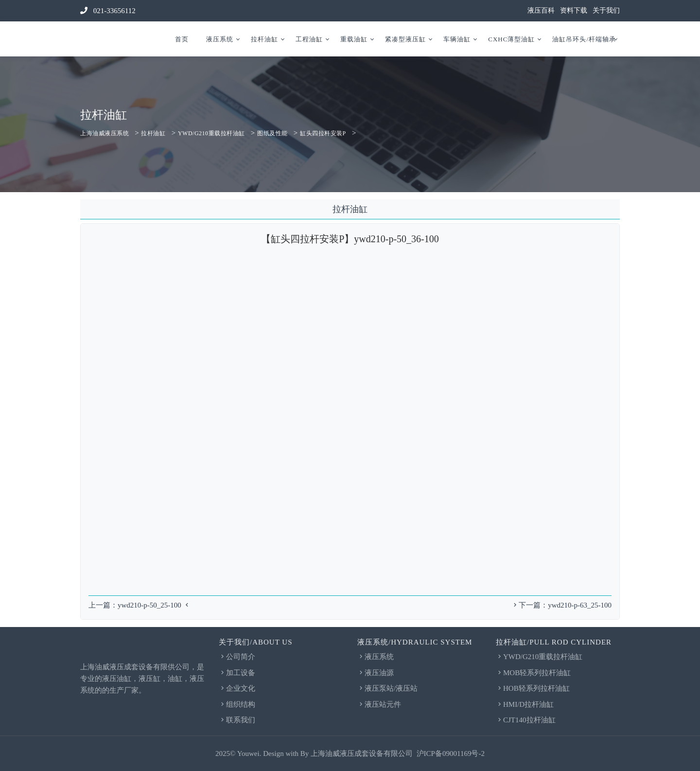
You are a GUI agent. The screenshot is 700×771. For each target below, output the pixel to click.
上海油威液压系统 (105, 133)
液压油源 (376, 673)
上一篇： (103, 605)
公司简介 (237, 657)
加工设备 (237, 673)
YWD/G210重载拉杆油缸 (211, 133)
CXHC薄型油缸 (511, 39)
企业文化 (237, 688)
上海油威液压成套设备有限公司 (362, 753)
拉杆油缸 (264, 39)
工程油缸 (309, 39)
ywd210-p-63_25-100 (580, 605)
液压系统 (220, 39)
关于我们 (606, 10)
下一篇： (530, 605)
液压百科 (541, 10)
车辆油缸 (457, 39)
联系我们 (237, 720)
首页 (182, 39)
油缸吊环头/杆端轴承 (584, 39)
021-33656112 (108, 11)
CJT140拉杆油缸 (526, 720)
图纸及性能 (272, 133)
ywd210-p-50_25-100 (149, 605)
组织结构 (237, 704)
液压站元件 (379, 704)
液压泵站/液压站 (387, 688)
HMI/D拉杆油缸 (525, 704)
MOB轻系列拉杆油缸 (533, 673)
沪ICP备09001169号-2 (451, 753)
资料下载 (574, 10)
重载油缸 (354, 39)
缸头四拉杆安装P (323, 133)
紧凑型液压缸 (405, 39)
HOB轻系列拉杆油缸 (533, 688)
